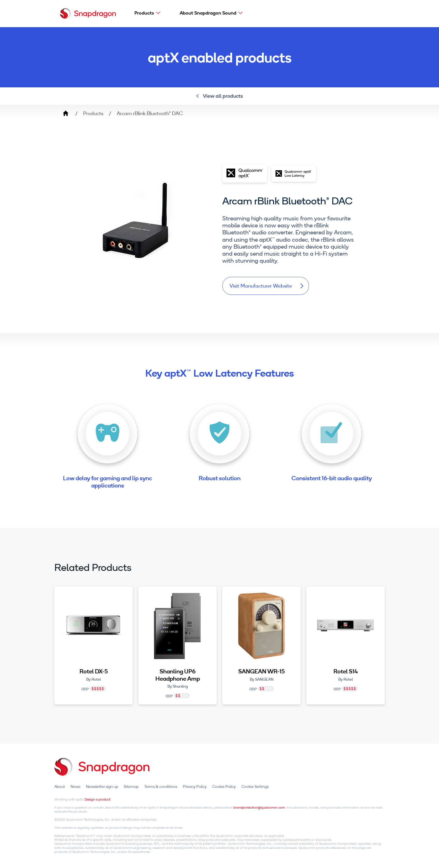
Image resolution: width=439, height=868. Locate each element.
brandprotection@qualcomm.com (259, 807)
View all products (220, 96)
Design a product (97, 799)
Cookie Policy (224, 787)
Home (66, 113)
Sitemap (131, 787)
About (60, 787)
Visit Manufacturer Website (266, 286)
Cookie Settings (255, 787)
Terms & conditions (161, 787)
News (75, 787)
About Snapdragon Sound (208, 13)
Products (144, 13)
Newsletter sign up (102, 787)
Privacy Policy (195, 787)
